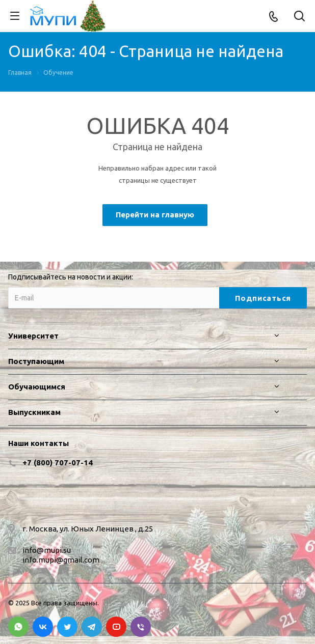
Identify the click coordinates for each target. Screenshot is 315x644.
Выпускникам (34, 412)
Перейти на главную (155, 215)
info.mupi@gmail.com (61, 560)
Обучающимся (37, 387)
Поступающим (36, 361)
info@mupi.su (47, 550)
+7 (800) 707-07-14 (58, 463)
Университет (33, 336)
